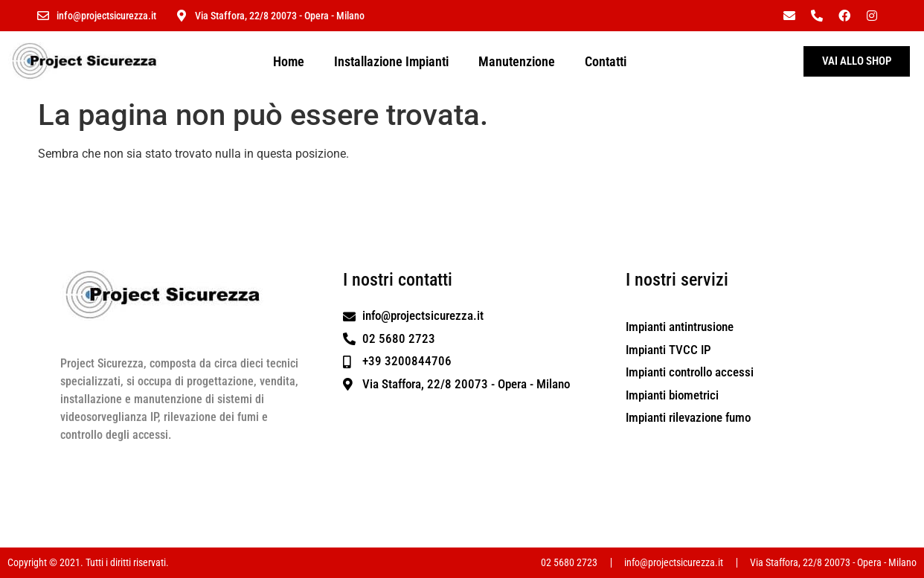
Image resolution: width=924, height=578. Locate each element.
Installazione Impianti (391, 61)
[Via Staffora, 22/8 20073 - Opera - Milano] (182, 16)
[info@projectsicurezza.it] (43, 16)
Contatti (606, 61)
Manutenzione (517, 61)
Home (289, 61)
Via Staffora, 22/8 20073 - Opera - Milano (280, 16)
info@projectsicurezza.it (106, 16)
